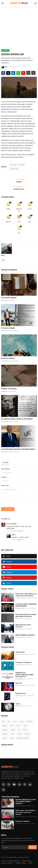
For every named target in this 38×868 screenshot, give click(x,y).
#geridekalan (14, 169)
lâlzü (3, 255)
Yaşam (13, 730)
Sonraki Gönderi (19, 187)
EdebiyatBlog (19, 679)
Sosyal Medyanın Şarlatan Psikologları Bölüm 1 (19, 449)
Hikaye (5, 726)
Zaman (18, 704)
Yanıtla (15, 531)
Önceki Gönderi (19, 179)
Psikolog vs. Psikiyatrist (23, 662)
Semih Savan (19, 629)
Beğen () (22, 531)
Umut (12, 726)
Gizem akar (19, 637)
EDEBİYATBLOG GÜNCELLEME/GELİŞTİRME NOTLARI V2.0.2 (24, 675)
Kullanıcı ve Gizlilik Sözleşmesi (11, 861)
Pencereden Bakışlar (9, 298)
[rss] (3, 790)
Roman (27, 734)
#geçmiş (22, 165)
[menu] (2, 3)
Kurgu (18, 726)
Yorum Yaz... (5, 485)
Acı (19, 730)
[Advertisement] (19, 30)
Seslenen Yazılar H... (21, 598)
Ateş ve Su (19, 683)
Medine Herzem (20, 654)
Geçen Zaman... (21, 652)
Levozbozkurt (19, 823)
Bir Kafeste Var (19, 189)
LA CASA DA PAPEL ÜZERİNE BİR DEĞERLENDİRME (26, 605)
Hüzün (25, 730)
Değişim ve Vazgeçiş (9, 389)
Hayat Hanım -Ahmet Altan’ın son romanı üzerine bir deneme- (26, 595)
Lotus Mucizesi (5, 361)
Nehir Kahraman (20, 685)
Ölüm (25, 726)
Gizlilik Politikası (27, 861)
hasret (20, 734)
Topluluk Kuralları (21, 863)
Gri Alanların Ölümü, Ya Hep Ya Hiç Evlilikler (17, 419)
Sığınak (19, 182)
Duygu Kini (4, 391)
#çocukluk (13, 165)
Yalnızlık (5, 734)
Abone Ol (33, 847)
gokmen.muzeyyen (23, 738)
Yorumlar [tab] (5, 462)
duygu (12, 738)
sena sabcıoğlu (12, 524)
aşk (9, 721)
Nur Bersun (19, 619)
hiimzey (3, 300)
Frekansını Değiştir (8, 328)
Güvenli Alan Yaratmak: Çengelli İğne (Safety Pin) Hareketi (26, 615)
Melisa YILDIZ (19, 696)
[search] (36, 3)
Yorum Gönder (8, 509)
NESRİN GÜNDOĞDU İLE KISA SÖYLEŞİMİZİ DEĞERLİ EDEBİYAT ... (26, 802)
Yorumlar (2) (6, 519)
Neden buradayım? (8, 358)
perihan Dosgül (20, 806)
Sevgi (22, 721)
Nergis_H (18, 706)
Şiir (3, 721)
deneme (5, 730)
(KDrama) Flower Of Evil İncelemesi (23, 626)
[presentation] (16, 502)
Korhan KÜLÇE (5, 331)
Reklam (30, 863)
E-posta (4, 477)
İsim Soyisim (5, 469)
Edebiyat (29, 721)
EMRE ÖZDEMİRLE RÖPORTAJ (25, 635)
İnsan (12, 734)
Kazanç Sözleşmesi (7, 863)
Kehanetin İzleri (21, 693)
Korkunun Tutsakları (22, 821)
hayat (15, 721)
